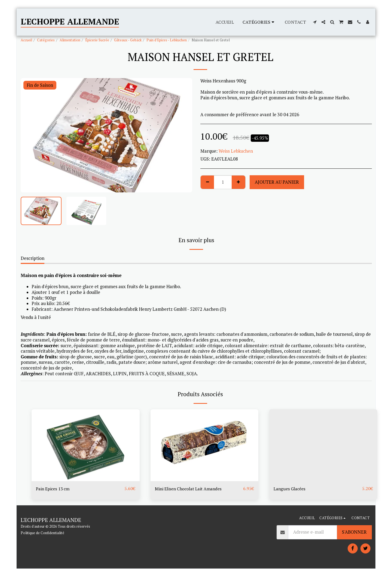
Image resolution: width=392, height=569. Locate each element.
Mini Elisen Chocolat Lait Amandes (190, 489)
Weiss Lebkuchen (236, 151)
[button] (315, 22)
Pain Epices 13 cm (54, 489)
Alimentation (70, 40)
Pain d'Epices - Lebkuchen (167, 40)
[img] (86, 445)
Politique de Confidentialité (42, 533)
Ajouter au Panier (277, 182)
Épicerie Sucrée (97, 40)
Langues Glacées (291, 489)
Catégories (46, 40)
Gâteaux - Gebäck (128, 40)
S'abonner (354, 533)
